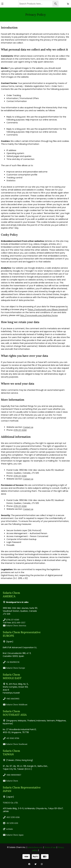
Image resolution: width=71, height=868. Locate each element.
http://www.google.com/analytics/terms (39, 315)
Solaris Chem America (16, 626)
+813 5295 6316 (13, 817)
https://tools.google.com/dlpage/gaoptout (48, 309)
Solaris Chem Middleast (17, 705)
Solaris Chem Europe (16, 668)
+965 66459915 (13, 699)
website (10, 829)
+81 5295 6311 (12, 823)
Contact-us (28, 427)
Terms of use (50, 847)
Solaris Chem (12, 781)
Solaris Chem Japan (15, 835)
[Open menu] (2, 4)
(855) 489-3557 (19, 623)
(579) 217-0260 (20, 430)
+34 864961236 (13, 662)
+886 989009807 (14, 775)
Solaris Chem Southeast (17, 744)
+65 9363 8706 (13, 738)
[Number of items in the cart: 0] (68, 4)
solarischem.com (35, 847)
